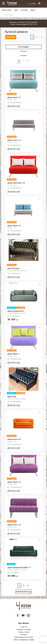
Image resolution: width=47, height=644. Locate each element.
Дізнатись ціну (14, 106)
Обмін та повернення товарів (24, 640)
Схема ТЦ (24, 627)
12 (19, 61)
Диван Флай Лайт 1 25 (16, 183)
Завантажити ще (24, 592)
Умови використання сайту (24, 637)
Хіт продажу (23, 47)
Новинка (23, 51)
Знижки (23, 56)
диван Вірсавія (13, 268)
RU (34, 4)
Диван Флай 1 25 (14, 97)
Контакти (24, 635)
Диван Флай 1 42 (14, 226)
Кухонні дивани (8, 15)
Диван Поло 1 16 (14, 525)
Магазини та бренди (24, 629)
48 (28, 61)
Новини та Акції (24, 632)
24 (24, 61)
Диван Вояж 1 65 (14, 439)
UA (29, 4)
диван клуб (12, 397)
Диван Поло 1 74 (14, 140)
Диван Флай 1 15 (14, 482)
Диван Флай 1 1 (14, 354)
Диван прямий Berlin (16, 311)
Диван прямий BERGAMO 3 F (19, 568)
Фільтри (11, 37)
